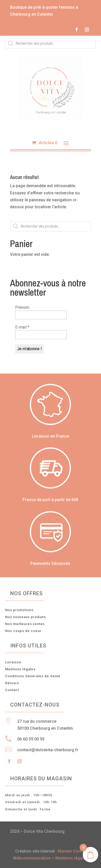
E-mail (22, 327)
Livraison (13, 662)
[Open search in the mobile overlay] (51, 43)
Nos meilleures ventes (25, 624)
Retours (12, 683)
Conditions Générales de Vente (33, 676)
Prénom (22, 307)
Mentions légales (20, 669)
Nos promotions (19, 610)
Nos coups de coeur (23, 631)
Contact (12, 690)
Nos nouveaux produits (25, 617)
